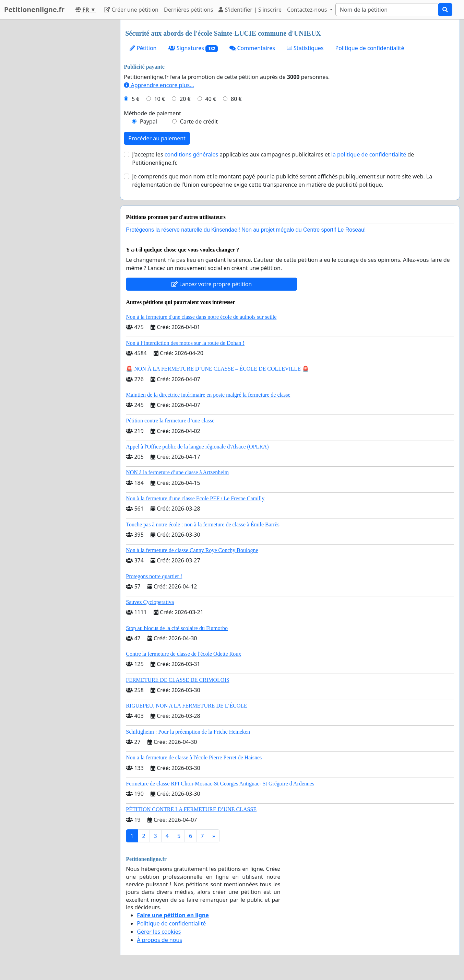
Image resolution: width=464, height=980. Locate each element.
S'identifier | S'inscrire (250, 10)
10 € (159, 99)
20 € (185, 99)
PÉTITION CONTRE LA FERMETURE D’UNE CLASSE (191, 809)
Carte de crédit (199, 121)
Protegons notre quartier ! (154, 576)
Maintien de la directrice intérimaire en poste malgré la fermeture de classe (208, 395)
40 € (211, 99)
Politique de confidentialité (370, 48)
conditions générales (191, 154)
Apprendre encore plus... (159, 85)
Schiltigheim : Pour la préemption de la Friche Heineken (188, 732)
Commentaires (252, 48)
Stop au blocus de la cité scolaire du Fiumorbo (177, 628)
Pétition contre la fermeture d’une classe (170, 421)
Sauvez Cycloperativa (150, 602)
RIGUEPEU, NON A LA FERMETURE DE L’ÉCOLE (187, 706)
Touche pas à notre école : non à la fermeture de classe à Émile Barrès (203, 524)
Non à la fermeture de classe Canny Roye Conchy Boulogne (192, 550)
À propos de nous (159, 940)
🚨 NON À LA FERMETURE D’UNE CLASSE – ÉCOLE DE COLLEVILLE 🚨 (217, 369)
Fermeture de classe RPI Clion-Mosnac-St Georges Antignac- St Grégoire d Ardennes (220, 784)
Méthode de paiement (152, 113)
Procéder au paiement (157, 138)
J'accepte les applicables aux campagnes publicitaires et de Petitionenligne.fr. (273, 159)
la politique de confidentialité (369, 154)
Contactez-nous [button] (308, 10)
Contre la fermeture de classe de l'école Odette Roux (183, 654)
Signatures (193, 48)
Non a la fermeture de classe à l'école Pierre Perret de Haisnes (194, 757)
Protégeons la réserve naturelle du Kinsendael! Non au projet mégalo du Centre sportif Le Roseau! (246, 230)
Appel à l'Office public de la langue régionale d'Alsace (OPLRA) (197, 447)
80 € (236, 99)
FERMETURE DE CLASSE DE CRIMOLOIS (177, 680)
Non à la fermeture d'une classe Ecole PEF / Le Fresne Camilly (195, 498)
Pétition (143, 48)
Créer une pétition (131, 10)
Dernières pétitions (188, 10)
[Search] (387, 10)
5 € (135, 99)
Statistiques (305, 48)
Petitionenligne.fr (34, 9)
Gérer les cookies (159, 932)
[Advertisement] (56, 122)
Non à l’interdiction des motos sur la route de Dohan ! (185, 343)
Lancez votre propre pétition (212, 284)
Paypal (148, 121)
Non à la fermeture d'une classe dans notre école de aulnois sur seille (201, 317)
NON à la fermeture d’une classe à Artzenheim (177, 472)
